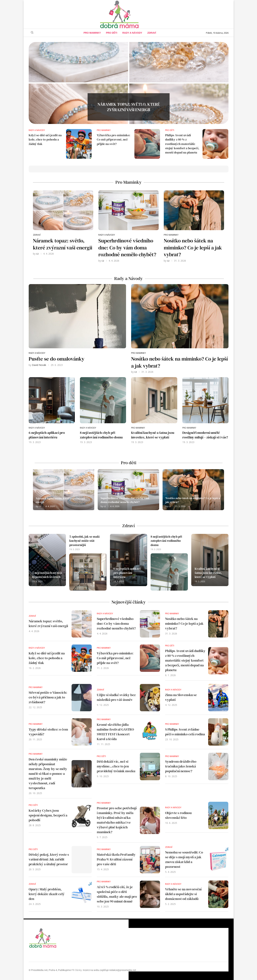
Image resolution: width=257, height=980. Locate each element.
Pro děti (112, 33)
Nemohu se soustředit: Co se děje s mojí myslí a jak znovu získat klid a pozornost (184, 859)
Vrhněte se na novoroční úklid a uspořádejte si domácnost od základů (183, 894)
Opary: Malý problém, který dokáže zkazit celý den (47, 894)
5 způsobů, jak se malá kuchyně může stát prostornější (84, 541)
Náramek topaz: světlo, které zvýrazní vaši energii (129, 107)
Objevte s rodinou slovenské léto (178, 815)
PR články (77, 970)
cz (37, 254)
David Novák (39, 365)
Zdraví (152, 33)
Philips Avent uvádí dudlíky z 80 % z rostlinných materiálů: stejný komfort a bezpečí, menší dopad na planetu (182, 144)
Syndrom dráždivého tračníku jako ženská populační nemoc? (181, 766)
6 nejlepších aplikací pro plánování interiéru (47, 435)
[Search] (32, 33)
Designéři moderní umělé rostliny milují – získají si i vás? (205, 435)
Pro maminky (92, 33)
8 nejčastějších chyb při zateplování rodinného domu (101, 435)
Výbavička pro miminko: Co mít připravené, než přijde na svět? (113, 139)
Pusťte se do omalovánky (57, 359)
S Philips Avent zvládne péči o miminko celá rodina (185, 732)
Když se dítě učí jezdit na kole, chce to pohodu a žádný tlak (45, 139)
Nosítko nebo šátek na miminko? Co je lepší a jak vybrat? (193, 248)
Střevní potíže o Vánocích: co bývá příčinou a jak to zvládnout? (48, 697)
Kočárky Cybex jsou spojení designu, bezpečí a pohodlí (48, 815)
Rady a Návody (132, 33)
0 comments (135, 116)
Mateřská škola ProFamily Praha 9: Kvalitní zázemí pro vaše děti (116, 859)
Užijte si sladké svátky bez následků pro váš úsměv (116, 697)
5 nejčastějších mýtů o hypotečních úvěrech (47, 575)
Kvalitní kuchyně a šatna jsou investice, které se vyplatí (153, 435)
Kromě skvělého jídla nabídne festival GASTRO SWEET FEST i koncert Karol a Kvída (115, 732)
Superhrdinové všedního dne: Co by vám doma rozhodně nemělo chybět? (127, 248)
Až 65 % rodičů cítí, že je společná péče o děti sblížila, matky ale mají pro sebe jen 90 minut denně (117, 894)
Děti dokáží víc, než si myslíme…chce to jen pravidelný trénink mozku (116, 766)
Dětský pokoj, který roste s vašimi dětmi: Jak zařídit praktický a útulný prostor (49, 859)
